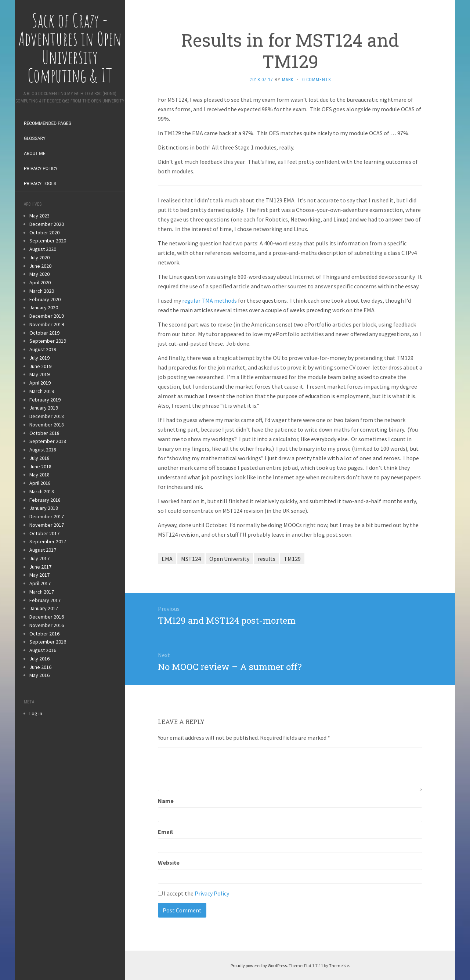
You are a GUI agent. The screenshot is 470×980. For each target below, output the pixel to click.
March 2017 (42, 592)
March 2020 (42, 291)
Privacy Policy (41, 169)
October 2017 (44, 533)
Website (169, 862)
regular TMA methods (209, 300)
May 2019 (39, 374)
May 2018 (39, 475)
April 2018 (40, 483)
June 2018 (40, 466)
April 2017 (40, 583)
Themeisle (339, 965)
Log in (36, 713)
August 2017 (43, 550)
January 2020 (44, 307)
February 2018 (45, 500)
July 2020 (39, 257)
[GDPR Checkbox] (160, 893)
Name (166, 801)
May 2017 (39, 575)
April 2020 (40, 282)
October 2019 (44, 333)
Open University (229, 559)
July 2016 (39, 659)
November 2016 (47, 625)
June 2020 (40, 266)
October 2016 (44, 634)
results (267, 559)
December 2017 (47, 516)
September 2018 (48, 441)
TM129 (292, 559)
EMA (167, 559)
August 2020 (43, 249)
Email (165, 832)
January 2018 (44, 508)
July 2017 (39, 558)
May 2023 (39, 216)
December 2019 (47, 316)
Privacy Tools (40, 184)
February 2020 (45, 299)
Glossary (35, 138)
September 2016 (48, 642)
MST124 (191, 559)
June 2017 (40, 567)
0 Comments (317, 80)
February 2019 (45, 400)
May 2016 (39, 675)
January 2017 (44, 608)
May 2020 (39, 274)
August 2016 (43, 650)
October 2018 (44, 433)
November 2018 (47, 425)
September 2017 (48, 541)
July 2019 (39, 358)
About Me (35, 154)
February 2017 (45, 600)
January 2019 (44, 408)
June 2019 (40, 366)
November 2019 (47, 324)
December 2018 (47, 416)
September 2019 (48, 341)
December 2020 (47, 224)
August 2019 (43, 349)
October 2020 (44, 233)
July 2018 (39, 458)
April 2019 (40, 383)
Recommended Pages (48, 123)
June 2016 (40, 667)
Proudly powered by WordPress (259, 965)
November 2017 (47, 525)
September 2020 (48, 241)
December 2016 (47, 617)
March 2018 (42, 491)
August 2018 (43, 450)
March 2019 (42, 391)
